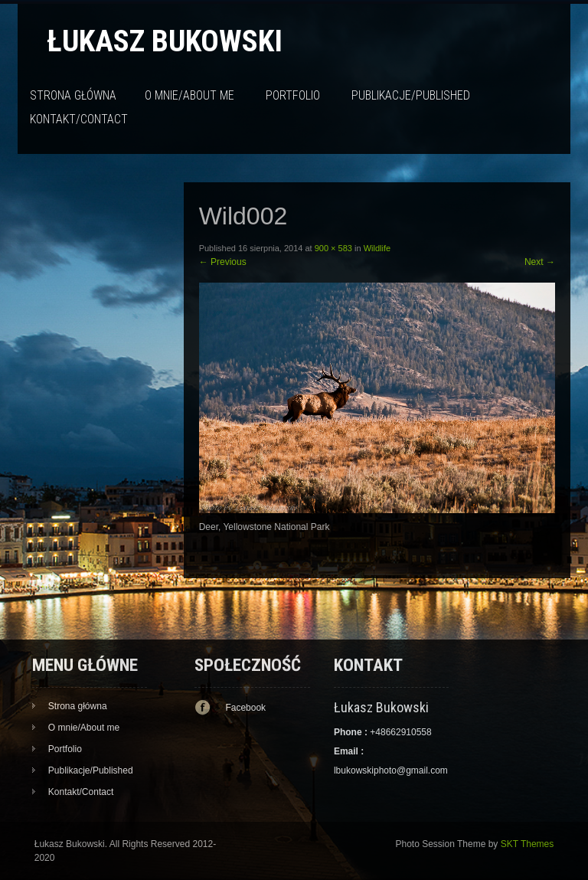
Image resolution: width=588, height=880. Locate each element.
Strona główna (73, 95)
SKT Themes (528, 844)
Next (540, 262)
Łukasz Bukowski (165, 41)
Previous (223, 262)
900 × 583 (333, 248)
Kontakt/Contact (79, 119)
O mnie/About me (189, 95)
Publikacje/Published (411, 95)
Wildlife (377, 248)
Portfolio (293, 95)
